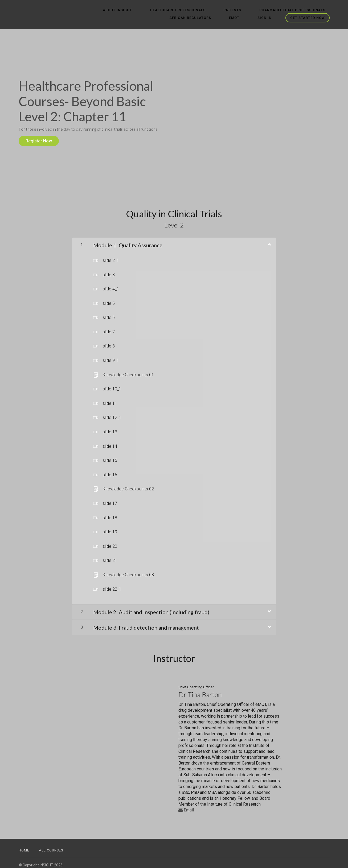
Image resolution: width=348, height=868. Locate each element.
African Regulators (309, 10)
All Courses (51, 846)
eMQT (247, 18)
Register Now (39, 141)
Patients (194, 10)
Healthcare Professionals (148, 10)
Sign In (269, 18)
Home (24, 846)
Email (186, 806)
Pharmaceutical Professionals (245, 10)
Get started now (308, 18)
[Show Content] (269, 240)
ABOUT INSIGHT (96, 10)
